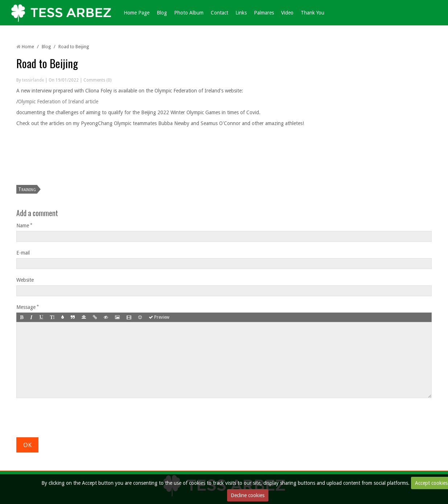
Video (287, 13)
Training (27, 189)
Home (28, 47)
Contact (219, 13)
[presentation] (71, 416)
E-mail (23, 253)
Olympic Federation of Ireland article (58, 102)
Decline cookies (248, 495)
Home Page (137, 13)
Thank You (313, 13)
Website (25, 280)
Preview (159, 317)
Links (241, 13)
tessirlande (33, 80)
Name (23, 226)
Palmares (264, 13)
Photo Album (189, 13)
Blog (162, 13)
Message (26, 307)
